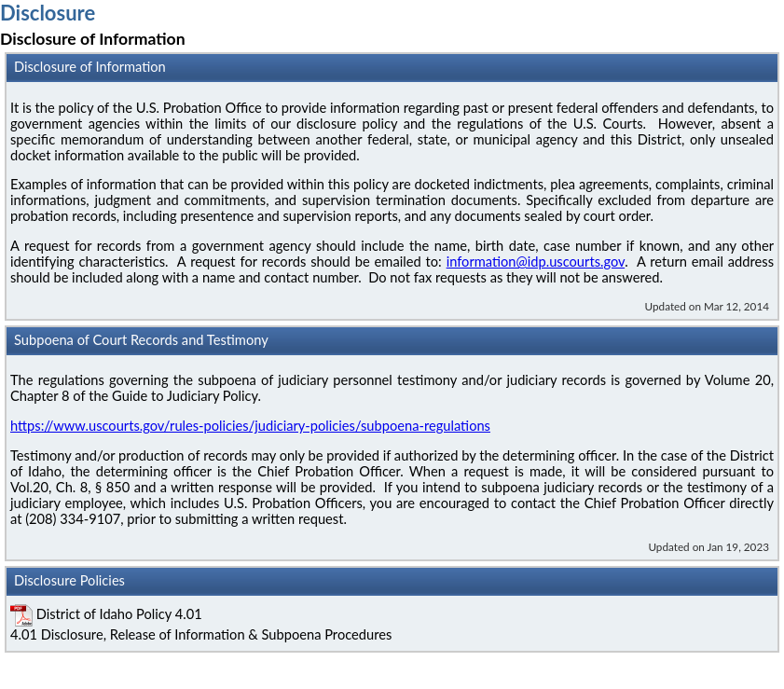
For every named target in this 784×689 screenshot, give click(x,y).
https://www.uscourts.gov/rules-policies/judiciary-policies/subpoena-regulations (250, 426)
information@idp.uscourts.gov (536, 262)
